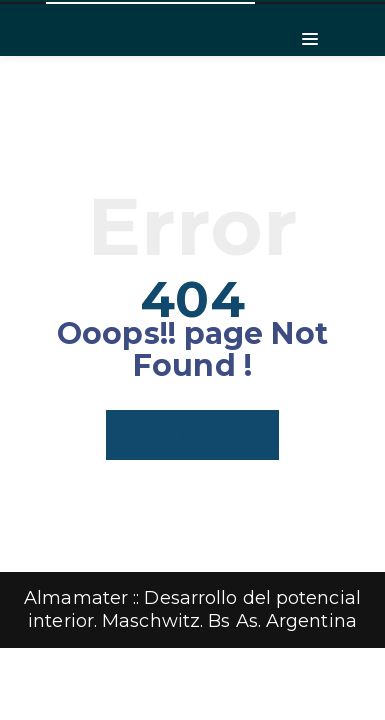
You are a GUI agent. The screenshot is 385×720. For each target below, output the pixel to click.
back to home (192, 434)
